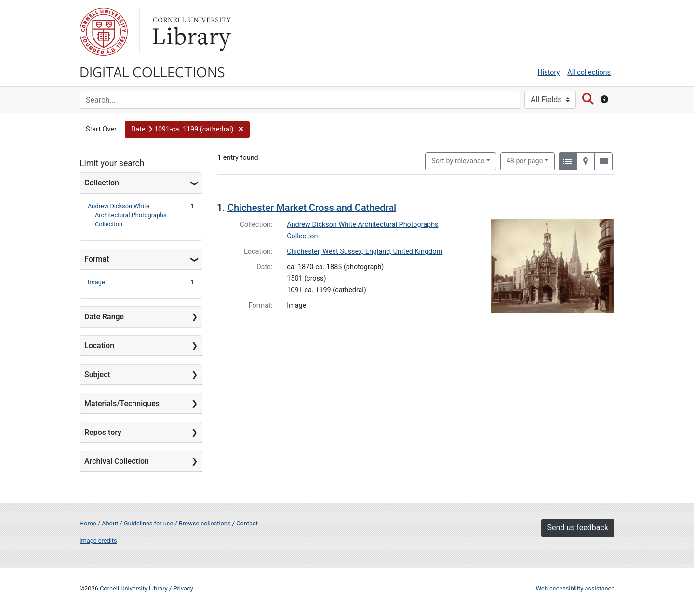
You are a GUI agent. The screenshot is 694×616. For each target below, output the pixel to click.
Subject (97, 374)
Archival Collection (117, 461)
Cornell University (104, 32)
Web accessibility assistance (575, 588)
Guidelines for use (148, 523)
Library (190, 32)
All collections (589, 72)
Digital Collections (152, 71)
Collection (102, 183)
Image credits (98, 541)
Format (97, 259)
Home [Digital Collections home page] (88, 523)
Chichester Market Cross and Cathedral (312, 208)
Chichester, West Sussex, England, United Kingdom (365, 252)
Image (96, 282)
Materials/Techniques (122, 403)
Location (99, 346)
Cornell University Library (134, 588)
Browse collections (205, 523)
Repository (103, 432)
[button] (187, 130)
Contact (247, 523)
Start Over (101, 129)
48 (525, 160)
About (110, 523)
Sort (458, 161)
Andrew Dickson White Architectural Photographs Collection (127, 215)
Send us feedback (578, 528)
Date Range (104, 317)
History (549, 72)
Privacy (183, 588)
